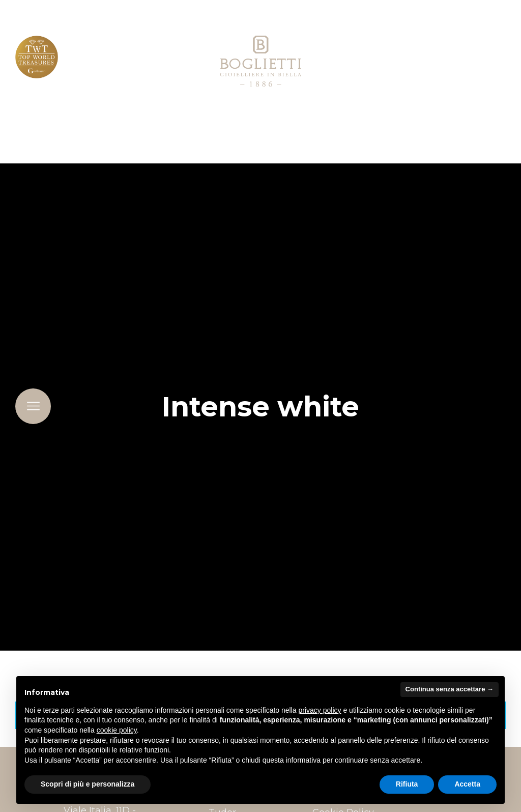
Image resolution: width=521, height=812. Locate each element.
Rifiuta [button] (407, 784)
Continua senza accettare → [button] (450, 689)
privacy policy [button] (320, 710)
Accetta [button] (467, 784)
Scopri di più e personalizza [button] (88, 784)
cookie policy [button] (117, 730)
